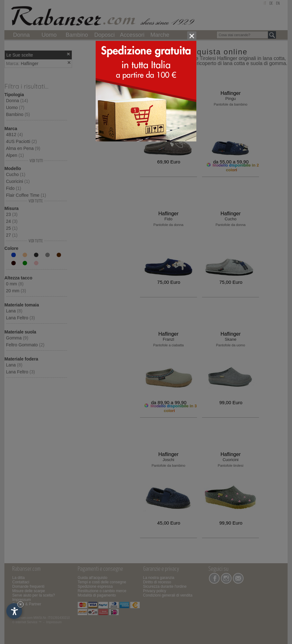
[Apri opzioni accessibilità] (14, 611)
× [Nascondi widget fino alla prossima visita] (20, 604)
